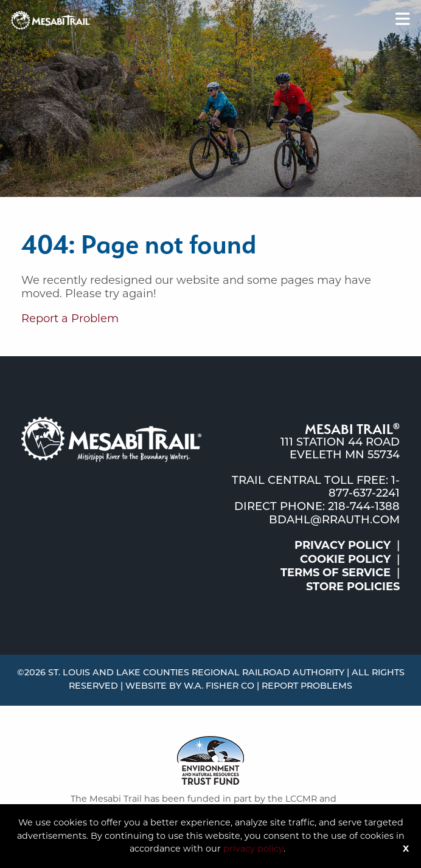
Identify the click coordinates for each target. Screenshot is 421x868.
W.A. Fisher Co (219, 687)
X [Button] (406, 849)
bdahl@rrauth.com (334, 521)
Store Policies (353, 587)
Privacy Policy (343, 545)
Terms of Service (336, 573)
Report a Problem (70, 319)
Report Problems (307, 687)
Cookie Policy (345, 559)
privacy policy (253, 849)
